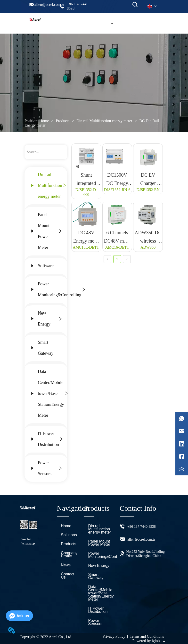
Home (44, 121)
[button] (111, 23)
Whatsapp (28, 543)
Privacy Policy (114, 636)
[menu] (111, 23)
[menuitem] (111, 23)
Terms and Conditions (147, 636)
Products (63, 121)
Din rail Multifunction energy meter (104, 121)
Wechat (26, 539)
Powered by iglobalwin (150, 641)
